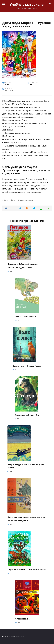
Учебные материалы (27, 4)
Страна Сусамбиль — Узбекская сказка (27, 570)
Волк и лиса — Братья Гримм (27, 366)
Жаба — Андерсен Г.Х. (26, 317)
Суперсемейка (22, 619)
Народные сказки (26, 200)
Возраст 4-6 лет (10, 200)
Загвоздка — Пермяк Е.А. (27, 415)
